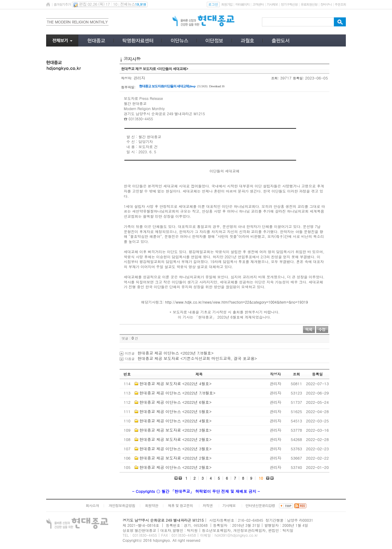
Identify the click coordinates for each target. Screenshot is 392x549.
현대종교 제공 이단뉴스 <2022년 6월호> (175, 402)
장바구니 (326, 4)
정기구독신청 (289, 4)
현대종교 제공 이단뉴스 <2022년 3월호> (175, 449)
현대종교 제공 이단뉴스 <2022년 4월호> (175, 421)
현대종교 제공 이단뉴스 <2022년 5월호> (175, 411)
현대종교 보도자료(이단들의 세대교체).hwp (167, 86)
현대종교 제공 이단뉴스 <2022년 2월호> (175, 467)
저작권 (208, 505)
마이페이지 (242, 4)
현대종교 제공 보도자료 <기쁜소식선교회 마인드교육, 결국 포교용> (197, 358)
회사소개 (92, 505)
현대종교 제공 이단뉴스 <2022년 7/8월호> (177, 393)
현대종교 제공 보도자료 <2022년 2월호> (175, 439)
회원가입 (227, 4)
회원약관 (151, 505)
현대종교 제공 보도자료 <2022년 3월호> (175, 430)
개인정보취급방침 (122, 505)
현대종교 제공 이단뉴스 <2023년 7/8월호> (176, 353)
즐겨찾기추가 (62, 4)
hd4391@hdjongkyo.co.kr (236, 535)
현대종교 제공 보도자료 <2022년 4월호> (175, 384)
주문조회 (340, 4)
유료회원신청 (309, 4)
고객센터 (258, 4)
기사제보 (272, 4)
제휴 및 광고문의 (180, 505)
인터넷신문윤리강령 (260, 505)
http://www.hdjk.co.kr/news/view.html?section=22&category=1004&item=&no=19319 (237, 302)
